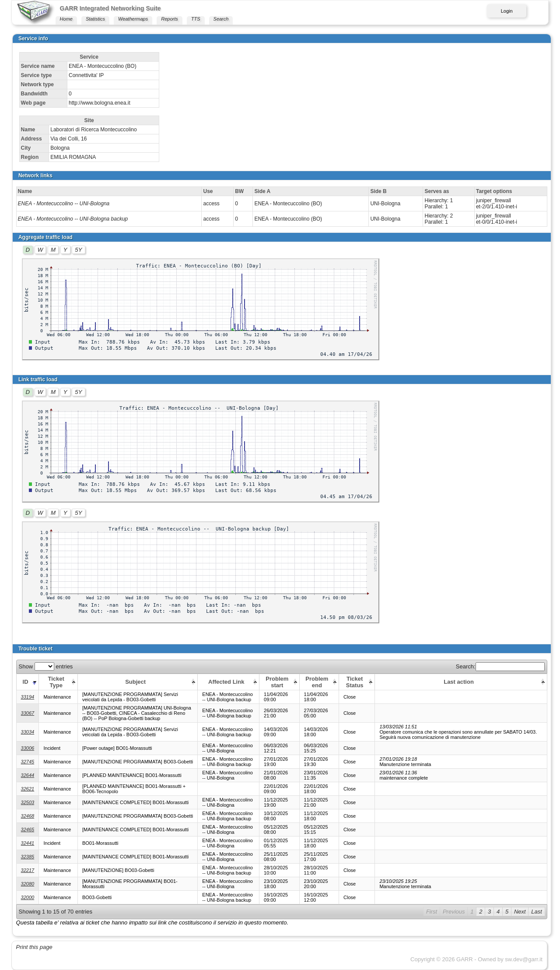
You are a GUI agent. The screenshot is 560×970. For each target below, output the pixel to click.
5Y (78, 250)
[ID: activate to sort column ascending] (28, 682)
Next (520, 912)
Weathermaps (133, 19)
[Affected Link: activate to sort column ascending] (229, 682)
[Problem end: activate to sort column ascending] (319, 682)
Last (537, 912)
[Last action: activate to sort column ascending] (461, 682)
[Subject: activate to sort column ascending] (137, 682)
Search (221, 19)
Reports (170, 19)
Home (66, 19)
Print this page (34, 947)
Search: (500, 666)
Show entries (46, 666)
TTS (196, 19)
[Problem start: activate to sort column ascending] (279, 682)
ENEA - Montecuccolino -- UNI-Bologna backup (73, 219)
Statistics (95, 19)
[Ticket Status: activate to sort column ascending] (357, 682)
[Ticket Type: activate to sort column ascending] (58, 682)
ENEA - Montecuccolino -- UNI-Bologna (64, 204)
